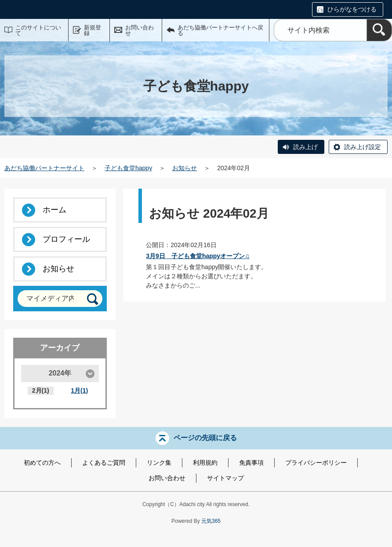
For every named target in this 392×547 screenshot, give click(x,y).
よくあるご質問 (104, 463)
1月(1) (79, 390)
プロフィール (66, 239)
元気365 (211, 521)
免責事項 (251, 463)
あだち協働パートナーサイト (44, 168)
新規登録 (93, 30)
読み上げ (305, 147)
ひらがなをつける (352, 9)
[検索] (379, 30)
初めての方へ (42, 463)
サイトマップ (225, 478)
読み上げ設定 (363, 147)
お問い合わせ (140, 30)
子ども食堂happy (128, 168)
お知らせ (185, 168)
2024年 (60, 373)
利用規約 (205, 463)
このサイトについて (38, 30)
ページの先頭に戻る (205, 438)
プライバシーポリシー (316, 463)
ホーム (54, 210)
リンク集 (159, 463)
